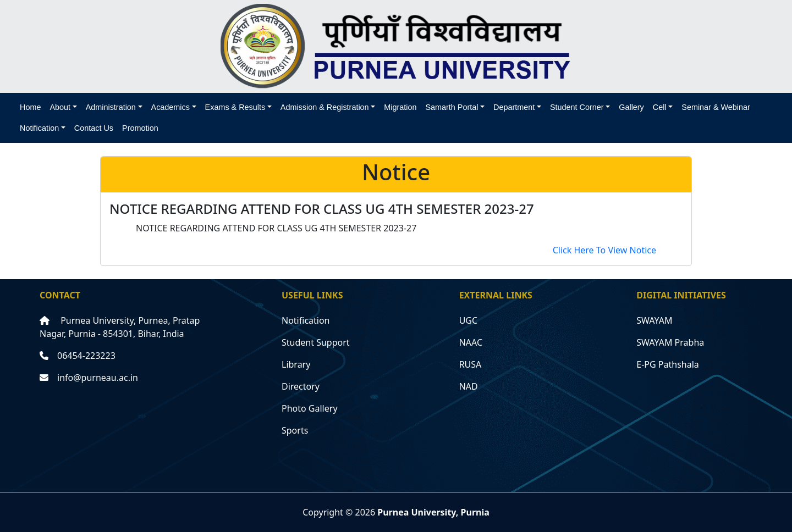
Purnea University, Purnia (433, 512)
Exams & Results (235, 107)
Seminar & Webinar (716, 107)
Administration (111, 107)
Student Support (316, 342)
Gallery (631, 107)
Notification (39, 128)
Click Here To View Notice (604, 250)
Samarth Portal (452, 107)
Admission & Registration (325, 107)
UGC (468, 320)
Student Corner (577, 107)
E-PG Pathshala (668, 364)
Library (296, 364)
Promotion (140, 128)
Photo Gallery (310, 408)
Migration (400, 107)
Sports (295, 430)
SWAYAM (654, 320)
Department (514, 107)
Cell (660, 107)
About (60, 107)
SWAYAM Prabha (670, 342)
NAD (469, 386)
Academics (170, 107)
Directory (301, 386)
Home (30, 107)
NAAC (471, 342)
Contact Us (94, 128)
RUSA (471, 364)
